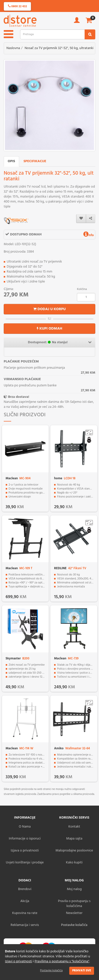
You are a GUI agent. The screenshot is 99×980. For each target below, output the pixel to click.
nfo (89, 235)
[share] (91, 219)
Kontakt (74, 827)
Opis (11, 161)
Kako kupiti (74, 863)
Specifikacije (35, 161)
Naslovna (13, 48)
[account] (77, 22)
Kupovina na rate (25, 913)
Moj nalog (74, 889)
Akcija (25, 901)
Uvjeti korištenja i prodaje (25, 863)
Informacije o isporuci (25, 839)
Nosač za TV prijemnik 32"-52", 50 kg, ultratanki (59, 48)
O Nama (25, 827)
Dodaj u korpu (49, 309)
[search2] (90, 34)
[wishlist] (81, 219)
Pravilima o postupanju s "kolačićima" (62, 961)
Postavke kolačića (51, 971)
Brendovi (25, 889)
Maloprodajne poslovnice (74, 851)
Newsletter (74, 913)
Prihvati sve (82, 971)
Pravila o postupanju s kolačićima (74, 904)
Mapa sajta (74, 839)
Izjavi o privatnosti (18, 961)
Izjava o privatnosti (25, 851)
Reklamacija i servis (25, 925)
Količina (82, 289)
